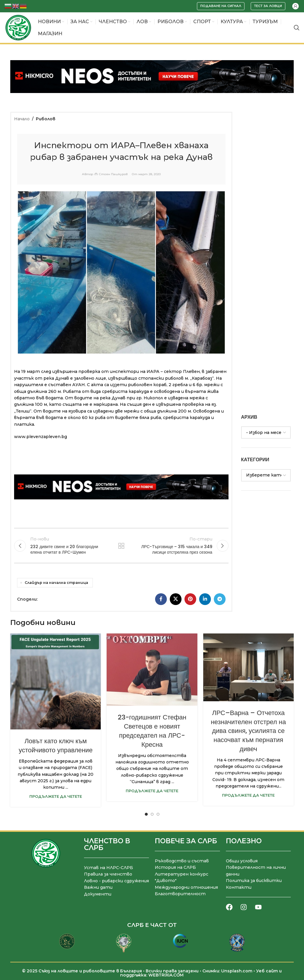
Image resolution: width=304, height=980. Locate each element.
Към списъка (121, 546)
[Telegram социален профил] (220, 599)
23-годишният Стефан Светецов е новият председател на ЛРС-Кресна (152, 731)
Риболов (46, 119)
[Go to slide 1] (146, 814)
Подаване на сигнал (221, 6)
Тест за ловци (268, 6)
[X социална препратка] (176, 599)
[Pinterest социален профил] (190, 599)
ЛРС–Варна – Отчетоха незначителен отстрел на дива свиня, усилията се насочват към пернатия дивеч (248, 731)
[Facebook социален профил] (161, 599)
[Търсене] (297, 28)
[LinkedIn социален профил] (205, 599)
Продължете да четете (56, 796)
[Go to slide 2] (152, 814)
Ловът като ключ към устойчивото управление (56, 746)
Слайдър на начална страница (56, 583)
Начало (22, 119)
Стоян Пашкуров (113, 174)
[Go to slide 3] (158, 814)
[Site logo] (18, 27)
